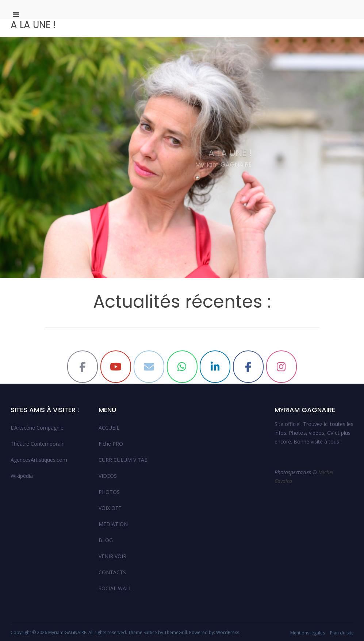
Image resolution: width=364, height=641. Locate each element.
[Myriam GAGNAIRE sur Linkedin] (215, 367)
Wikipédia (22, 476)
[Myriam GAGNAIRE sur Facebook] (83, 367)
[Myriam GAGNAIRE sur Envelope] (149, 367)
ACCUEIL (109, 428)
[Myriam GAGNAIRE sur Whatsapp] (182, 367)
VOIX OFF (110, 508)
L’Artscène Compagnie (37, 428)
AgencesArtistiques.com (39, 460)
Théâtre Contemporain (38, 444)
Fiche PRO (111, 444)
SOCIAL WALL (115, 588)
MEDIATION (113, 524)
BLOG (106, 540)
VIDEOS (108, 476)
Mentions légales (308, 633)
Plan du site (342, 633)
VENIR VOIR (112, 556)
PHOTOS (109, 492)
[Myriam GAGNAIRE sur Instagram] (281, 367)
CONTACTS (112, 572)
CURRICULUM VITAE (123, 460)
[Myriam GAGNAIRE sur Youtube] (116, 367)
